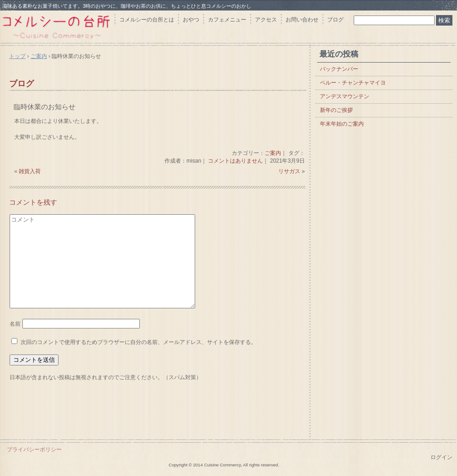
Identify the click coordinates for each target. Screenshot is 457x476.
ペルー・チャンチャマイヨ (353, 83)
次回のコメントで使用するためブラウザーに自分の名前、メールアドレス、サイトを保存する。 (138, 342)
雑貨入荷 (30, 171)
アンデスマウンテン (345, 96)
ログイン (441, 457)
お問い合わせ (302, 20)
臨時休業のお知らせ (45, 107)
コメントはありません (235, 161)
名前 (15, 324)
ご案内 (273, 153)
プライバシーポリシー (34, 450)
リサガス (289, 171)
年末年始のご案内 (342, 124)
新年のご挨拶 (336, 110)
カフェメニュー (227, 20)
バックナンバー (339, 69)
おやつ (191, 20)
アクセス (266, 20)
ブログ (335, 20)
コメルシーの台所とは (147, 20)
